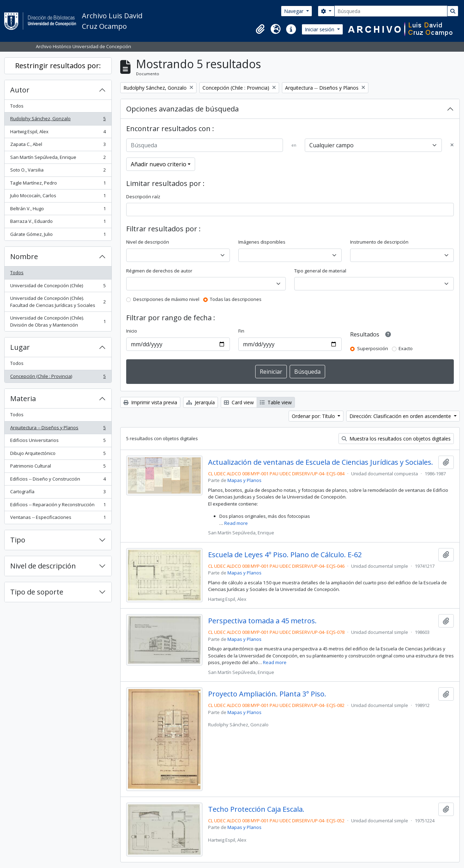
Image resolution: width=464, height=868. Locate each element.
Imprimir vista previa (150, 402)
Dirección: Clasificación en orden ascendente (401, 416)
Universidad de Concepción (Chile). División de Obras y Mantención (58, 321)
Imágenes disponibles (262, 242)
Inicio (132, 331)
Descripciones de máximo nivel (166, 299)
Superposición (373, 348)
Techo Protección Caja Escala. (256, 809)
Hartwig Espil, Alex (58, 133)
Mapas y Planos (244, 480)
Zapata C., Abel (58, 146)
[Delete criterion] (452, 145)
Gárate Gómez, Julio (58, 236)
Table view (276, 402)
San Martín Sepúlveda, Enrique (58, 159)
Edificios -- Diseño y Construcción (58, 480)
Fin (241, 331)
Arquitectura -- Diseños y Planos (58, 429)
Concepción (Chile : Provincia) (58, 378)
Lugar (20, 347)
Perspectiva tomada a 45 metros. (262, 621)
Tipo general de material (320, 271)
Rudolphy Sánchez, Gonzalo (58, 120)
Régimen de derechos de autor (159, 271)
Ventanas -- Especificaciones (58, 519)
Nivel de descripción (43, 566)
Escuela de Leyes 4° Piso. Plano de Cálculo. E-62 (285, 555)
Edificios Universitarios (58, 442)
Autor (20, 90)
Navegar (294, 11)
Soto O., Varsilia (58, 171)
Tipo (18, 540)
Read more (236, 523)
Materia (23, 398)
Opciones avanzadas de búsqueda (182, 109)
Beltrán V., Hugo (58, 210)
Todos (17, 106)
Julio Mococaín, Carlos (58, 197)
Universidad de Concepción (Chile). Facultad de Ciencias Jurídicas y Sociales (58, 302)
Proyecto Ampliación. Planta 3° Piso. (267, 694)
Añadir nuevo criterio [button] (159, 164)
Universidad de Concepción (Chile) (58, 287)
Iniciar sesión (320, 29)
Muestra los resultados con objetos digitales (396, 439)
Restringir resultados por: (58, 66)
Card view (239, 402)
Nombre (24, 256)
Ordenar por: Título (314, 416)
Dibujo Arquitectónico (58, 455)
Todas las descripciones (236, 299)
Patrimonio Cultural (58, 467)
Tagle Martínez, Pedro (58, 184)
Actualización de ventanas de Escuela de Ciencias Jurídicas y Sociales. (321, 462)
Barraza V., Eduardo (58, 223)
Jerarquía (201, 402)
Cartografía (58, 493)
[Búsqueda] (391, 11)
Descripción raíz (143, 197)
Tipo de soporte (37, 592)
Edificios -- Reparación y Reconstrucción (58, 506)
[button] (260, 29)
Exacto (406, 348)
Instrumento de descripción (379, 242)
